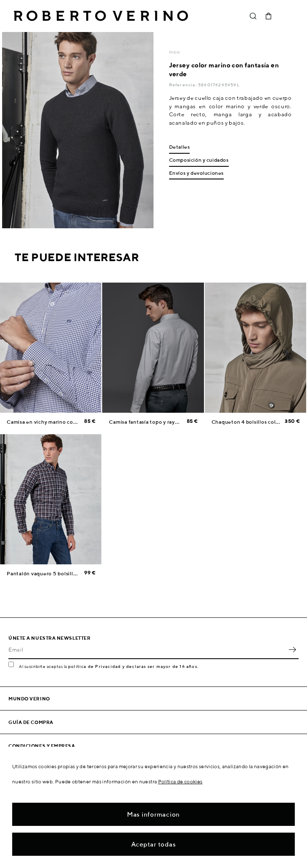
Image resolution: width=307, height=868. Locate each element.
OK (292, 650)
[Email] (147, 650)
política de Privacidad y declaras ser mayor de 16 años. (133, 666)
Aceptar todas (154, 844)
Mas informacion (153, 814)
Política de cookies (180, 781)
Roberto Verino (101, 16)
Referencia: (184, 85)
